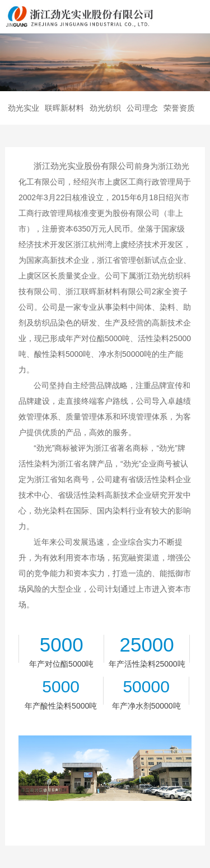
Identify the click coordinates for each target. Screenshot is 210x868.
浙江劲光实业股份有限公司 (84, 166)
